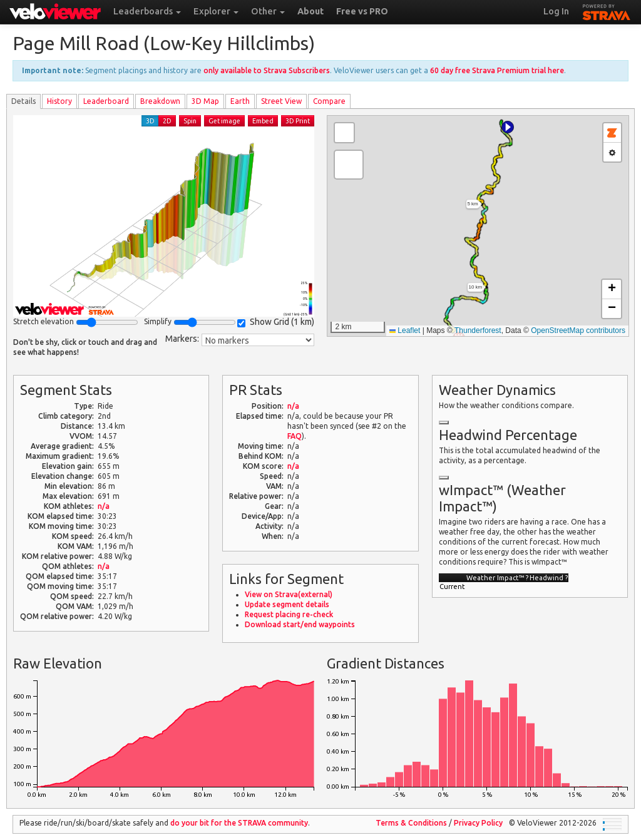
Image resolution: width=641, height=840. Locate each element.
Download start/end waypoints (300, 624)
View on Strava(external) (289, 594)
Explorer (216, 11)
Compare (329, 101)
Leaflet (405, 330)
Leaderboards (147, 11)
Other (268, 11)
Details (23, 101)
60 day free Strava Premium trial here (497, 70)
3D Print (298, 121)
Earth (240, 101)
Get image (224, 121)
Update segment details (287, 604)
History (59, 101)
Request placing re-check (289, 614)
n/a (104, 506)
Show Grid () (276, 322)
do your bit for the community (239, 823)
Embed (263, 121)
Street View (281, 101)
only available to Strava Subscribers (267, 70)
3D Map (205, 101)
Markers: (182, 339)
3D (150, 121)
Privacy (478, 823)
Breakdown (160, 101)
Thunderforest (478, 330)
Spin (190, 121)
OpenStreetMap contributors (578, 330)
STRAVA (607, 11)
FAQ (295, 436)
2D (167, 121)
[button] (508, 127)
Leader (106, 101)
